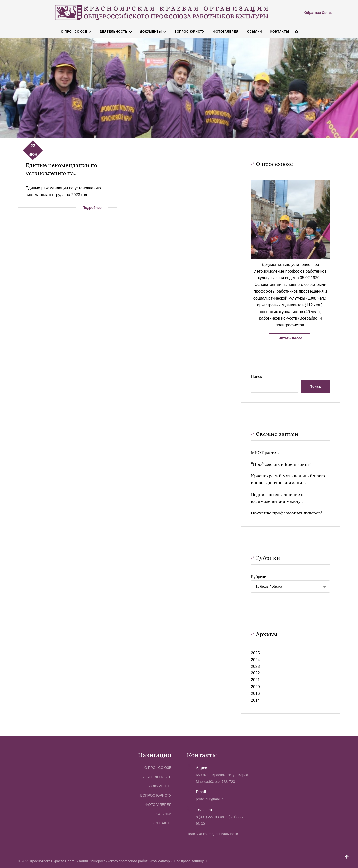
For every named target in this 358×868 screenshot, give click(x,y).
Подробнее (92, 207)
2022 (255, 673)
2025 (255, 653)
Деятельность (113, 31)
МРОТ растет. (265, 452)
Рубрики (259, 577)
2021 (255, 680)
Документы (151, 31)
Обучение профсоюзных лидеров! (286, 513)
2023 (255, 666)
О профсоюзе (74, 31)
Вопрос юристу (189, 31)
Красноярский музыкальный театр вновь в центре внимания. (288, 479)
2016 (255, 693)
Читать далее (290, 338)
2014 (255, 700)
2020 (255, 687)
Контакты (280, 31)
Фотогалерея (226, 31)
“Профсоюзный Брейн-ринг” (281, 464)
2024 (255, 659)
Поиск (256, 376)
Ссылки (254, 31)
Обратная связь (318, 12)
